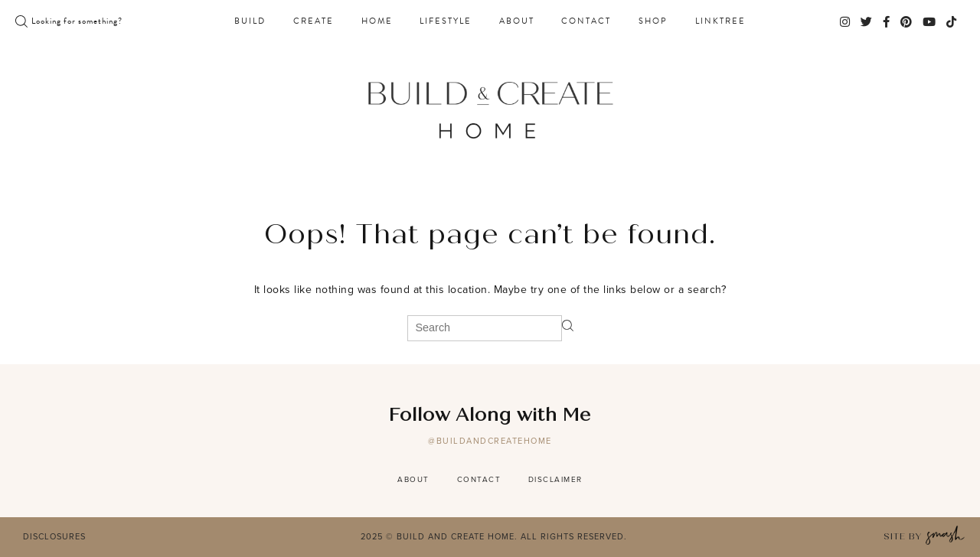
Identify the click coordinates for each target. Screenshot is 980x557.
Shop (653, 21)
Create (314, 21)
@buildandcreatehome (490, 441)
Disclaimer (555, 479)
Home (377, 21)
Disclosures (54, 536)
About (517, 21)
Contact (586, 21)
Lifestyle (446, 21)
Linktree (720, 21)
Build (250, 21)
